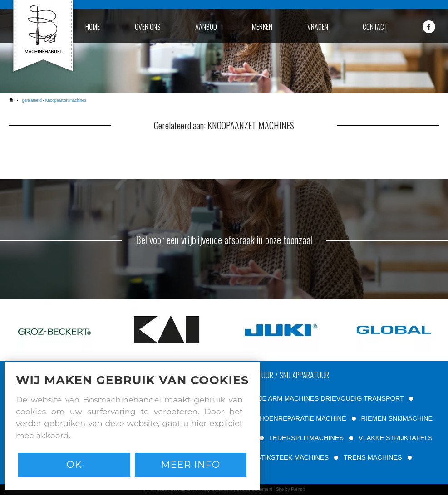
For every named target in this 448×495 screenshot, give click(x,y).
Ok (74, 464)
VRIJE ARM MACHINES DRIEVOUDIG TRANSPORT (326, 398)
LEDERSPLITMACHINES (306, 438)
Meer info (191, 464)
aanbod (206, 27)
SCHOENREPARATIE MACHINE (298, 418)
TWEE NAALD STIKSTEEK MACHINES (271, 457)
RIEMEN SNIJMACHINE (397, 418)
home (93, 27)
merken (262, 27)
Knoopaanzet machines (66, 100)
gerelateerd (32, 100)
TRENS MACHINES (373, 457)
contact (375, 27)
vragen (318, 27)
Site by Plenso (290, 489)
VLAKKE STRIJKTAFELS (396, 438)
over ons (148, 27)
